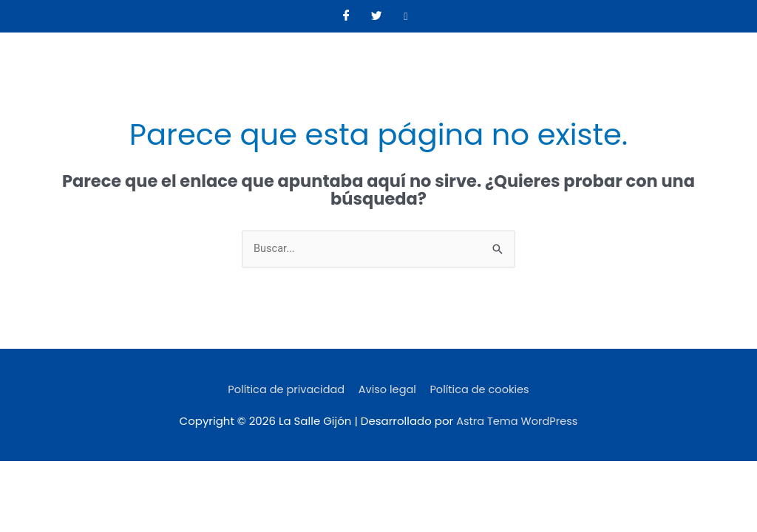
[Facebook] (347, 16)
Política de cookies (483, 390)
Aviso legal (388, 390)
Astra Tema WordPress (517, 422)
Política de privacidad (284, 390)
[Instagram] (406, 16)
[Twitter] (376, 16)
